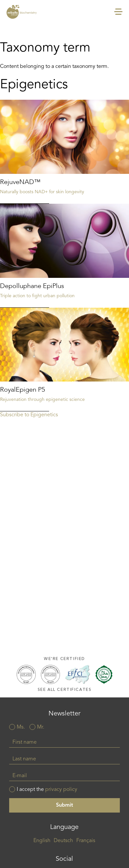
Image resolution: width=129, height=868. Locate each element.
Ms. (21, 727)
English (42, 841)
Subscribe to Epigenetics (29, 415)
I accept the (47, 790)
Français (86, 841)
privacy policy (61, 790)
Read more (64, 152)
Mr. (41, 727)
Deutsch (63, 841)
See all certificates (65, 690)
